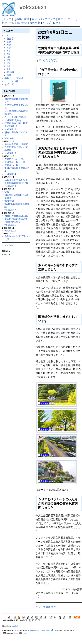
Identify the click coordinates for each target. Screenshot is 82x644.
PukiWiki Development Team (39, 630)
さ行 (9, 48)
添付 (60, 19)
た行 (9, 51)
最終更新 (35, 23)
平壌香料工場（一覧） (16, 162)
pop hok (9, 245)
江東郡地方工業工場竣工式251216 (16, 125)
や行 (9, 63)
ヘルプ (47, 23)
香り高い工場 (11, 165)
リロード (70, 19)
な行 (9, 54)
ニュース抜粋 (11, 81)
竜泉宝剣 (9, 201)
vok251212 (10, 210)
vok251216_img (13, 120)
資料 (9, 75)
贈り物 (10, 72)
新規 (4, 23)
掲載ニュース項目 (14, 78)
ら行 (9, 66)
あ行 (9, 42)
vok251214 (10, 174)
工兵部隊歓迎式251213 (16, 183)
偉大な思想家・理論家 (16, 144)
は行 (9, 57)
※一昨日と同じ (47, 60)
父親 (7, 192)
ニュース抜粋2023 (46, 607)
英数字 (10, 39)
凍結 (27, 19)
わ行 (9, 69)
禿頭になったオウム (15, 159)
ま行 (9, 60)
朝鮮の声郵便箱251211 (16, 216)
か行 (9, 45)
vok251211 (10, 225)
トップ (7, 19)
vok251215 (10, 153)
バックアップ (47, 19)
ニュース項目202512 (15, 117)
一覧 (12, 23)
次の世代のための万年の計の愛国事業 (16, 220)
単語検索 (22, 23)
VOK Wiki (9, 138)
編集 (19, 19)
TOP (7, 36)
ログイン (58, 23)
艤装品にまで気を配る (16, 180)
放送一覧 (9, 84)
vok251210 (10, 231)
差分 (34, 19)
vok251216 (10, 129)
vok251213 (10, 186)
